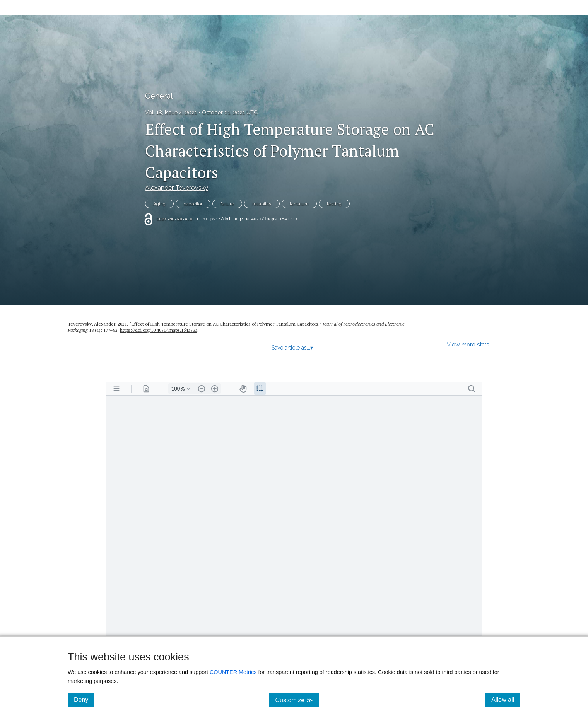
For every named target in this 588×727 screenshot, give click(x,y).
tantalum (299, 204)
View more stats (468, 344)
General (159, 96)
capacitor (193, 204)
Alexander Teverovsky (177, 188)
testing (334, 204)
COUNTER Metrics (233, 672)
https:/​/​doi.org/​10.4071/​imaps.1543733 (159, 330)
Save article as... (292, 348)
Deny (84, 700)
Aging (159, 204)
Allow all (506, 700)
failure (227, 204)
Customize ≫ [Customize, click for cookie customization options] (297, 700)
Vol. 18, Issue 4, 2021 (171, 113)
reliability (262, 204)
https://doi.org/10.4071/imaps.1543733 (250, 219)
